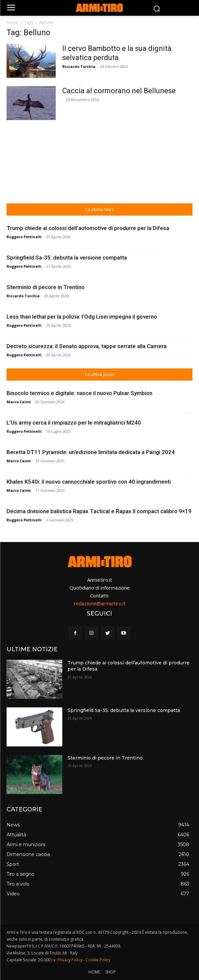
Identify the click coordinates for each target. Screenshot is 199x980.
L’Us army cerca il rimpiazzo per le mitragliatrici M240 (74, 423)
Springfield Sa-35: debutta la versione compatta (67, 258)
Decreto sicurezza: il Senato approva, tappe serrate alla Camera (87, 346)
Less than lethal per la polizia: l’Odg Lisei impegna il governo (82, 317)
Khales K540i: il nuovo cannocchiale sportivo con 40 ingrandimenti (89, 482)
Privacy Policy (70, 960)
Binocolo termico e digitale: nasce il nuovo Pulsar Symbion (80, 393)
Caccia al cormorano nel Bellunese (119, 91)
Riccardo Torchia (79, 66)
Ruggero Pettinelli (24, 237)
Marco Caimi (19, 402)
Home (12, 22)
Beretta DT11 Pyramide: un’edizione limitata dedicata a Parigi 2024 (91, 452)
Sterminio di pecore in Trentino (46, 287)
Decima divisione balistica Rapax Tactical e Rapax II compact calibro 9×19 (99, 511)
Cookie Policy (98, 960)
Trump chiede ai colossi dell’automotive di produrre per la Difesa (88, 228)
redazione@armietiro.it (100, 603)
